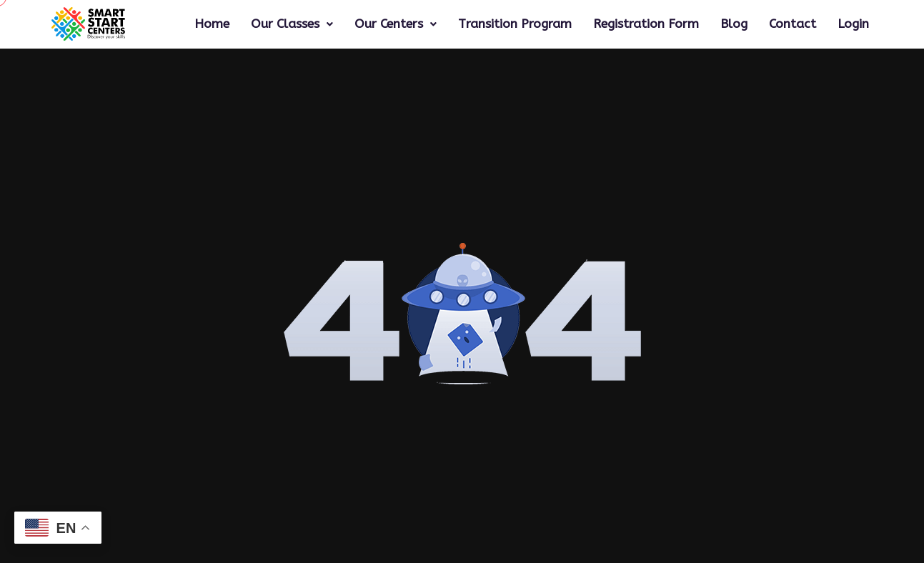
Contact (793, 24)
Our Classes (292, 24)
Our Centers (396, 24)
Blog (734, 24)
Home (212, 24)
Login (853, 24)
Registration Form (646, 24)
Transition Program (515, 24)
